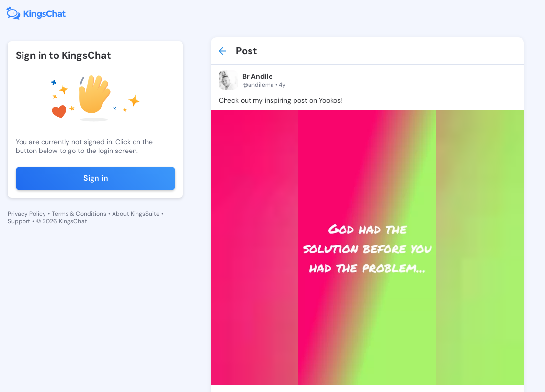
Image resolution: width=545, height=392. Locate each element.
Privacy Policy (27, 214)
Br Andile (257, 76)
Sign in (96, 178)
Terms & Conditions (79, 214)
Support (19, 221)
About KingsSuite (136, 214)
